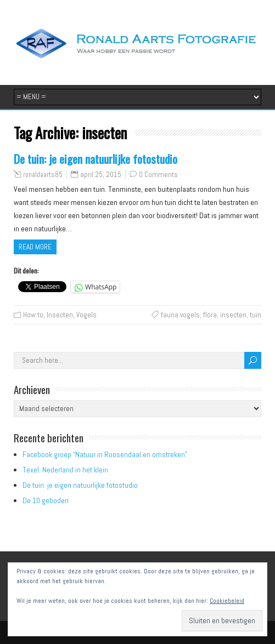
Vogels (86, 315)
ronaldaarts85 (43, 175)
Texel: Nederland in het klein (65, 470)
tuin (256, 315)
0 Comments (158, 175)
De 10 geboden (46, 500)
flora (210, 315)
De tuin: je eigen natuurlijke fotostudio (96, 159)
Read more (35, 247)
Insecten (60, 315)
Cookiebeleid (227, 601)
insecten (233, 315)
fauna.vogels (180, 315)
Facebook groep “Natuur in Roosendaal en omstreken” (105, 454)
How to (33, 315)
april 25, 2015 (101, 175)
